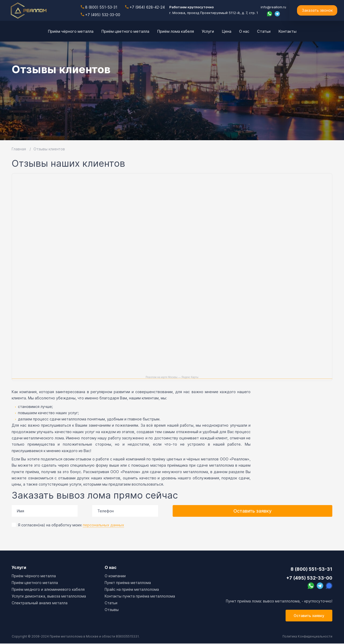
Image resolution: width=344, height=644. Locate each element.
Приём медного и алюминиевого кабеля (48, 589)
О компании (115, 576)
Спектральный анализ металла (40, 603)
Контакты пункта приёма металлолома (140, 596)
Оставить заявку (252, 511)
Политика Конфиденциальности (307, 637)
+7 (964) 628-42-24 (145, 7)
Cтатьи (111, 603)
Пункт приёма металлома (128, 583)
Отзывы (112, 610)
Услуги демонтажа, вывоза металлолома (49, 596)
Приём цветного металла (35, 583)
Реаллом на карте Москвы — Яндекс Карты (172, 377)
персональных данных (103, 525)
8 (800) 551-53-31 (99, 7)
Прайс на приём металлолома (132, 589)
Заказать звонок (317, 10)
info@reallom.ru (273, 7)
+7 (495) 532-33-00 (100, 14)
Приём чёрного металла (34, 576)
